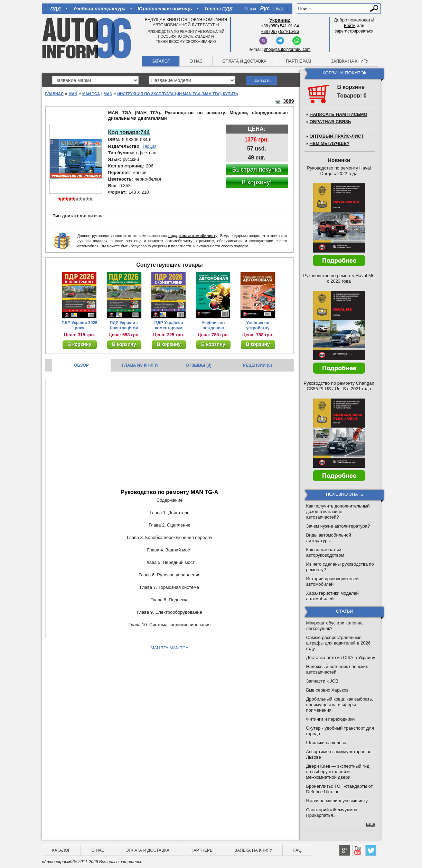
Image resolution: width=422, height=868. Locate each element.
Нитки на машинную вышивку (337, 801)
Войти (350, 26)
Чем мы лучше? (330, 143)
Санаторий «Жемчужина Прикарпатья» (332, 812)
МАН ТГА (160, 648)
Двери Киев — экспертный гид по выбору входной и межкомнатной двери (338, 772)
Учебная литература (99, 9)
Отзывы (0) (198, 365)
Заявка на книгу (350, 61)
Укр (279, 9)
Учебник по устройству (258, 325)
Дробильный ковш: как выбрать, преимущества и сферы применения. (340, 705)
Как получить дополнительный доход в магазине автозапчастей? (338, 511)
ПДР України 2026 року (79, 325)
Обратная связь (331, 122)
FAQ (297, 850)
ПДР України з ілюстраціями (124, 325)
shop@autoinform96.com (287, 49)
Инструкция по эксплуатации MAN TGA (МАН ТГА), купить (178, 94)
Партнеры (202, 850)
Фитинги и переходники (331, 719)
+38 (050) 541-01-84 (280, 26)
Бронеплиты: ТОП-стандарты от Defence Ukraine (340, 789)
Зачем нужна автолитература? (338, 526)
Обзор (81, 365)
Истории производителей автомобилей (332, 581)
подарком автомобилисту (193, 236)
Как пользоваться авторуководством (325, 552)
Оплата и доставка (244, 61)
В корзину (79, 344)
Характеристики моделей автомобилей (332, 596)
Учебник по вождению (213, 325)
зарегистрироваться (354, 31)
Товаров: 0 (352, 96)
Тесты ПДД (218, 9)
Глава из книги (140, 365)
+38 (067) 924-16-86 (280, 31)
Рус (265, 8)
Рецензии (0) (257, 365)
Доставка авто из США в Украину (341, 657)
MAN (73, 94)
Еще (371, 824)
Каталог (161, 61)
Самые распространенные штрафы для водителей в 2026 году (339, 643)
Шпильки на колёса (326, 743)
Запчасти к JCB (322, 681)
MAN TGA (91, 94)
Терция (149, 146)
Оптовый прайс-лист (337, 136)
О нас (196, 61)
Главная (54, 94)
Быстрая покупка (257, 170)
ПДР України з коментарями (169, 325)
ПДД (56, 9)
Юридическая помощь (165, 9)
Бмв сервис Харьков (327, 690)
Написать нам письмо (339, 114)
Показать (261, 80)
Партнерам (298, 61)
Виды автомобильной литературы (329, 538)
